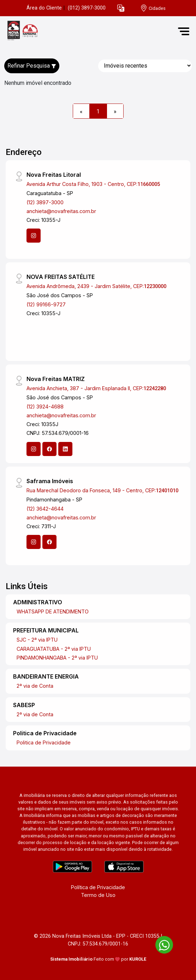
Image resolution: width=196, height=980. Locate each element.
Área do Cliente (44, 8)
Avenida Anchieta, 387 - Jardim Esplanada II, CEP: (96, 388)
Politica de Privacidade (44, 742)
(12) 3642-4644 (45, 509)
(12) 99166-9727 (46, 304)
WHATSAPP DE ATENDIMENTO (53, 611)
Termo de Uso (98, 895)
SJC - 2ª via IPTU (37, 640)
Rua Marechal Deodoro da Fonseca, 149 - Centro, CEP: (102, 490)
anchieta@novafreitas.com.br (61, 211)
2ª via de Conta (35, 686)
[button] (121, 8)
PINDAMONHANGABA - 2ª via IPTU (57, 658)
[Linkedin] (65, 449)
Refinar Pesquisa (32, 66)
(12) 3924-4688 (45, 407)
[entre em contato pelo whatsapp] (161, 944)
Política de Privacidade (98, 887)
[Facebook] (49, 449)
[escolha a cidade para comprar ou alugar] (153, 8)
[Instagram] (34, 236)
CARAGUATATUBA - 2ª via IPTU (54, 649)
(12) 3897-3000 (45, 202)
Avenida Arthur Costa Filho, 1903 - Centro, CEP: (93, 184)
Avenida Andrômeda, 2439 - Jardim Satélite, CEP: (96, 286)
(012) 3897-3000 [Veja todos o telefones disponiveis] (87, 8)
